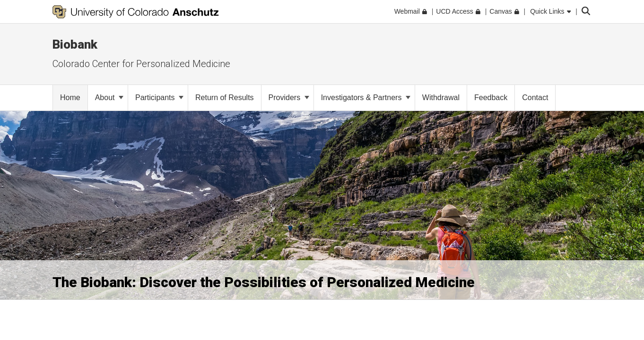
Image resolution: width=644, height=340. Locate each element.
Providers (289, 98)
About (109, 98)
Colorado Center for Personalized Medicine (141, 64)
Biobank (75, 44)
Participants (159, 98)
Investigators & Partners (366, 98)
